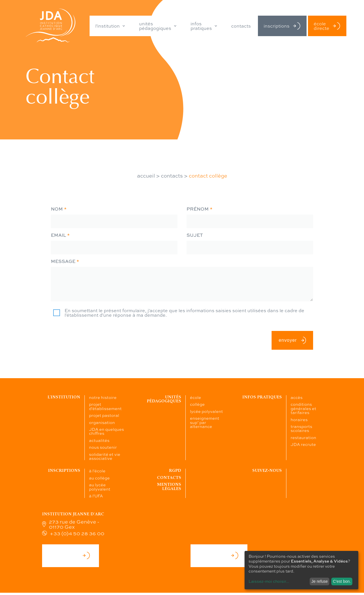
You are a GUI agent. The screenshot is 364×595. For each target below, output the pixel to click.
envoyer (292, 340)
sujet (195, 235)
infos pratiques (201, 26)
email (60, 235)
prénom (199, 209)
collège (197, 404)
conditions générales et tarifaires (303, 408)
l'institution (107, 26)
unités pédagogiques (155, 26)
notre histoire (103, 397)
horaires (299, 419)
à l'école (97, 471)
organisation (102, 422)
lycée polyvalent (206, 411)
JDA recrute (303, 444)
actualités (99, 440)
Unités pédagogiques (164, 399)
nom (59, 209)
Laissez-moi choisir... (269, 581)
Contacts (169, 478)
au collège (99, 478)
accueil (146, 176)
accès (297, 397)
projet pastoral (104, 415)
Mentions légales (169, 486)
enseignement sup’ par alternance (205, 422)
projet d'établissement (105, 406)
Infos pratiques (262, 397)
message (65, 261)
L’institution (64, 397)
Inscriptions (64, 471)
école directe (327, 26)
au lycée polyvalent (100, 487)
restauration (303, 437)
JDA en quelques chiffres (106, 431)
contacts (241, 26)
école (196, 397)
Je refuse (320, 581)
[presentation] (94, 333)
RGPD (175, 471)
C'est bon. (342, 581)
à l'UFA (96, 496)
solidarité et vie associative (105, 456)
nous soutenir (103, 447)
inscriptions (282, 26)
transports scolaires (301, 428)
